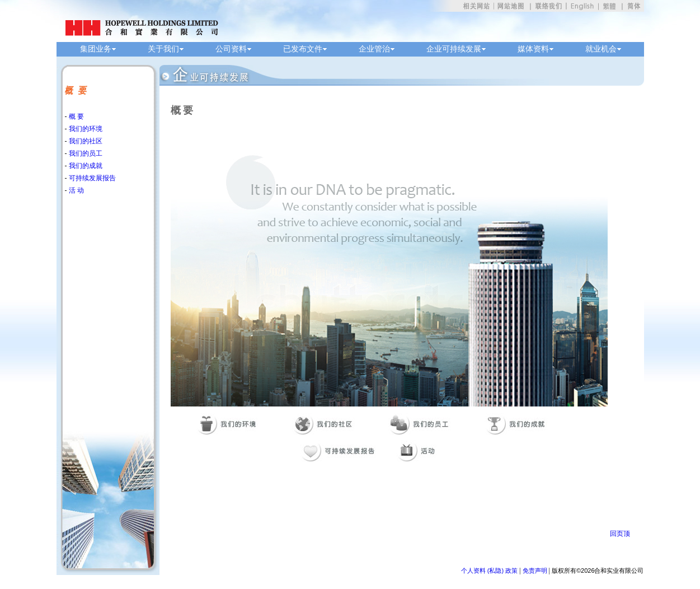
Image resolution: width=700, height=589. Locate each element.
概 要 (76, 116)
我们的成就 (85, 166)
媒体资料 (533, 49)
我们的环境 (85, 129)
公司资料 (231, 49)
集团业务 (96, 49)
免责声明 (535, 571)
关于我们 (163, 49)
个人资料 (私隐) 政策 (489, 571)
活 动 (76, 190)
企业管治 (374, 49)
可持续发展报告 (91, 178)
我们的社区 (85, 141)
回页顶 (620, 534)
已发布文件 (303, 49)
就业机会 (601, 49)
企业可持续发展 (454, 49)
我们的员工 (85, 153)
